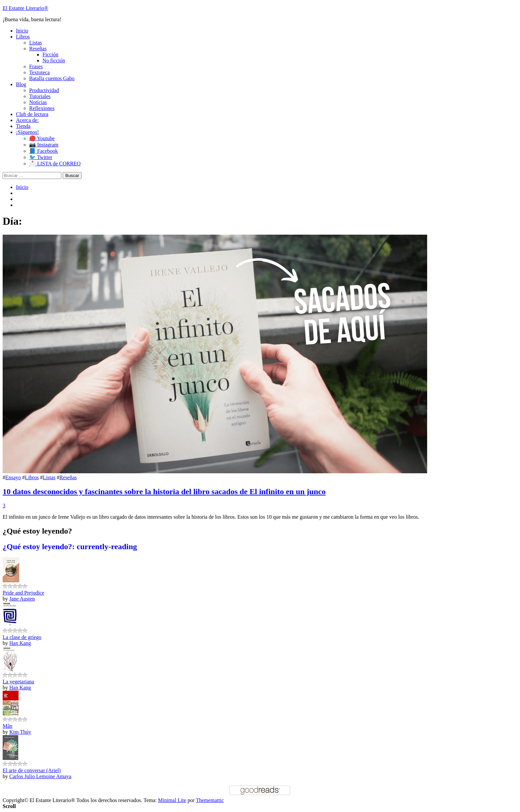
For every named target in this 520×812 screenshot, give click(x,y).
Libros (23, 37)
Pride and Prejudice (23, 593)
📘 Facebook (43, 151)
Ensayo (13, 477)
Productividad (44, 90)
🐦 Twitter (41, 157)
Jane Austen (22, 599)
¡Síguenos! (27, 132)
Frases (36, 66)
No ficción (54, 60)
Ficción (50, 55)
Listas (35, 43)
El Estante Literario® (25, 8)
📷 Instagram (44, 145)
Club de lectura (32, 114)
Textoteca (39, 72)
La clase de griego (22, 637)
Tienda (23, 126)
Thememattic (210, 800)
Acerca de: (27, 120)
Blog (21, 84)
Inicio (22, 31)
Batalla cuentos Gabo (52, 78)
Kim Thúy (20, 732)
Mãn (7, 726)
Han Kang (20, 643)
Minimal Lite (172, 800)
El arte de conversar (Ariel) (32, 770)
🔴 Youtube (42, 138)
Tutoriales (40, 96)
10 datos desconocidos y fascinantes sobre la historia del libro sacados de (164, 492)
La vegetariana (18, 682)
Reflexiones (42, 108)
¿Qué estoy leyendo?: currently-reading (70, 547)
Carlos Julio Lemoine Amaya (40, 776)
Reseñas (38, 49)
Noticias (38, 102)
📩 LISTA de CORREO (55, 164)
